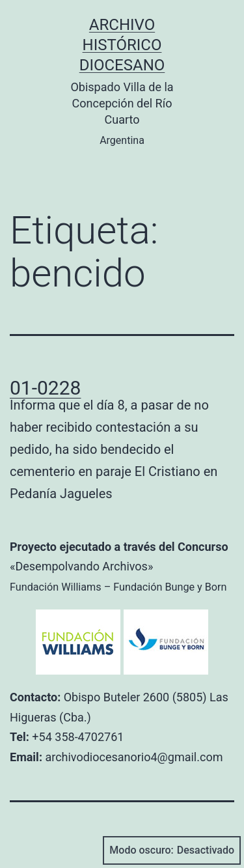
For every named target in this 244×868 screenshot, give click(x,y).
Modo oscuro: (172, 850)
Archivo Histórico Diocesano (122, 45)
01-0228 (45, 388)
